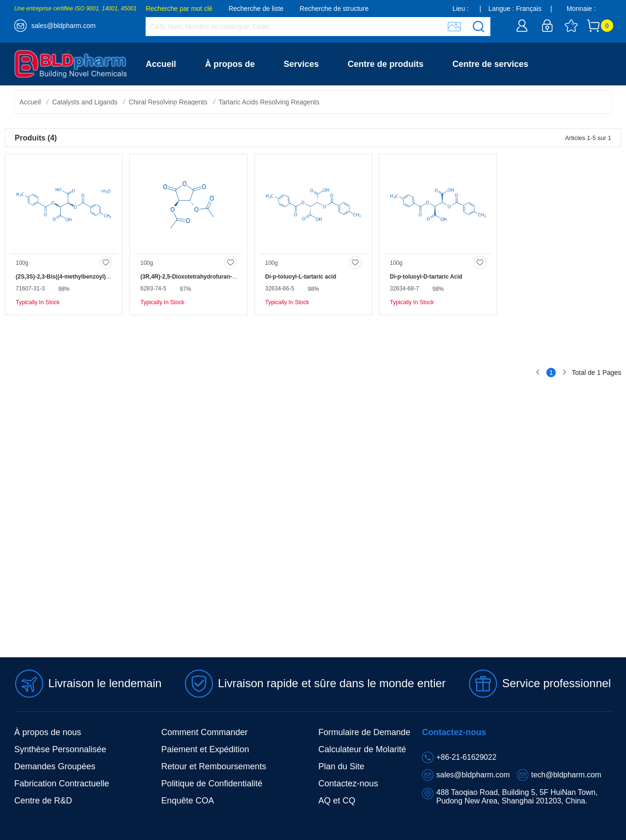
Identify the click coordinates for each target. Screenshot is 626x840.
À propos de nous (48, 732)
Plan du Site (341, 766)
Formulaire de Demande (364, 732)
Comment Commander (204, 732)
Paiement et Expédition (205, 749)
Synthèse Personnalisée (60, 749)
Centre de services (490, 64)
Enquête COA (188, 801)
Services (301, 64)
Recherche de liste (256, 9)
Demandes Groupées (55, 766)
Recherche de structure (334, 9)
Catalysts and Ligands (85, 102)
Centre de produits (386, 64)
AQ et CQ (337, 801)
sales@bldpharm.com (64, 26)
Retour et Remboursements (214, 766)
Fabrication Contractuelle (62, 784)
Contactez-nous (178, 107)
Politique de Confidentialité (212, 784)
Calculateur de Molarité (362, 749)
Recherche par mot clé (179, 9)
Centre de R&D (43, 801)
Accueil (161, 64)
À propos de (230, 64)
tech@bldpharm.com (566, 775)
